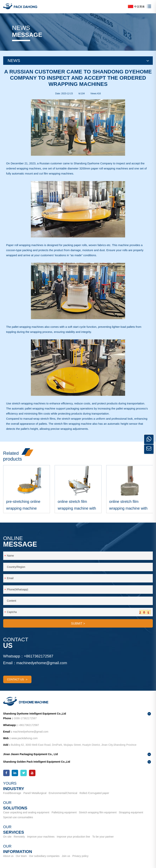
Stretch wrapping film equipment (98, 813)
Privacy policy (80, 856)
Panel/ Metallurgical (35, 793)
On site (7, 837)
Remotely (19, 837)
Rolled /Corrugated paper (94, 793)
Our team (21, 856)
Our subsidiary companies (44, 856)
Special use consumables (18, 817)
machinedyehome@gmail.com (42, 664)
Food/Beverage (12, 793)
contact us (17, 680)
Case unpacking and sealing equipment (26, 813)
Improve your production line (73, 837)
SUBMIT (78, 624)
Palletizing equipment (64, 813)
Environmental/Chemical (63, 793)
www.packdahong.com (24, 738)
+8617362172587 (39, 657)
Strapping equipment (131, 813)
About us (8, 856)
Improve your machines (41, 837)
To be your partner (103, 837)
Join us (66, 856)
